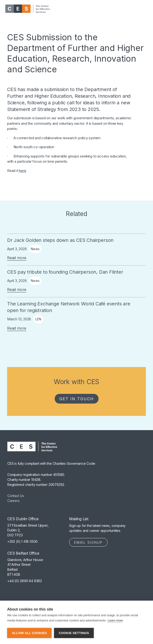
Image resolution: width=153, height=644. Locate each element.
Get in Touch (77, 399)
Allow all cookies (29, 633)
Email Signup (88, 542)
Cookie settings (74, 633)
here (22, 171)
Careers (13, 501)
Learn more (115, 620)
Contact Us (16, 496)
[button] (144, 9)
